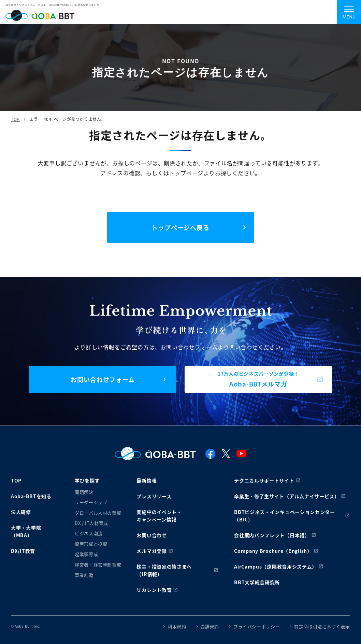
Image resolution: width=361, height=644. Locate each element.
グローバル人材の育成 (98, 513)
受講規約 (210, 626)
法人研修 (21, 512)
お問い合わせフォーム (103, 379)
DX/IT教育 (23, 551)
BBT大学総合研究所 (257, 582)
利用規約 (177, 626)
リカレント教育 (154, 590)
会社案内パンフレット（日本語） (272, 535)
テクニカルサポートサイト (264, 480)
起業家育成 (86, 554)
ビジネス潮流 (89, 533)
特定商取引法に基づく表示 (322, 626)
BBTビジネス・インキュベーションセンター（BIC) (285, 516)
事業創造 (84, 575)
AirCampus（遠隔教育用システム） (276, 566)
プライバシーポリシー (257, 626)
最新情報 (147, 480)
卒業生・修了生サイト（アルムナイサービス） (287, 496)
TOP (15, 119)
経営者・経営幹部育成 (98, 565)
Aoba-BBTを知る (31, 496)
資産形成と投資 (91, 544)
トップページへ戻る (180, 227)
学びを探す (87, 480)
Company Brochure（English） (273, 551)
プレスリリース (154, 496)
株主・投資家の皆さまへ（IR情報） (164, 570)
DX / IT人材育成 (91, 523)
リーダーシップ (91, 502)
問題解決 (84, 492)
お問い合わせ (151, 535)
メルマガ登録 (151, 551)
